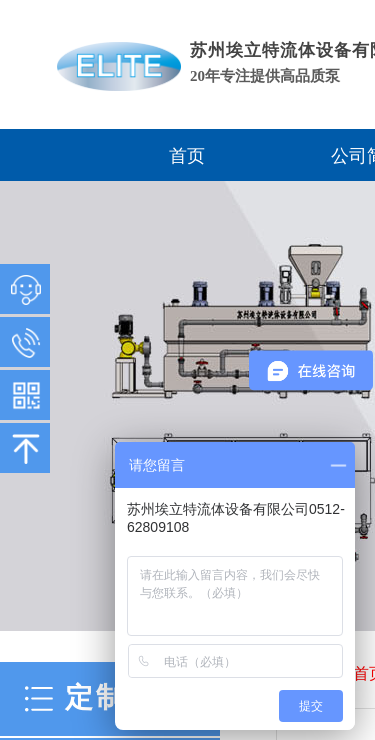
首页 (187, 156)
